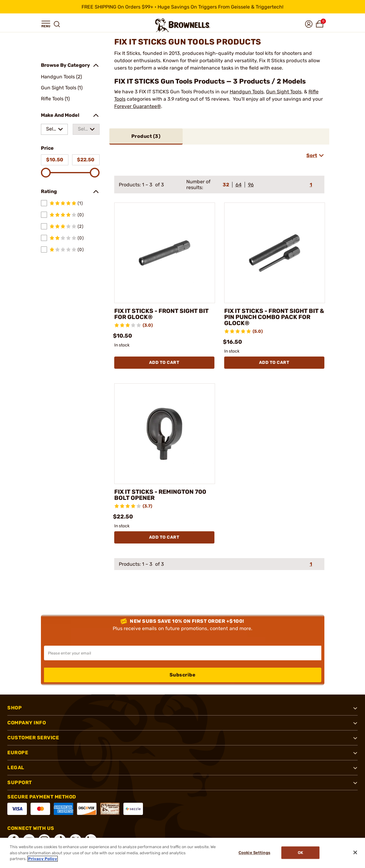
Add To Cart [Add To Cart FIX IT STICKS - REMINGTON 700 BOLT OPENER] (164, 537)
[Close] (355, 852)
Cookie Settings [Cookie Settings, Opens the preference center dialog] (254, 853)
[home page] (183, 25)
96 (251, 185)
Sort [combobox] (312, 155)
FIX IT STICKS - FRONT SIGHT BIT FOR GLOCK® (163, 314)
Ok (301, 853)
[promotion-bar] (182, 7)
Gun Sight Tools (284, 92)
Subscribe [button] (183, 675)
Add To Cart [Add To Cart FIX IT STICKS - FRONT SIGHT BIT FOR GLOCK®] (164, 362)
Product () (146, 136)
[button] (46, 24)
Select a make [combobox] (51, 130)
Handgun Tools (247, 92)
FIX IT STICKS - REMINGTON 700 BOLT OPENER (162, 495)
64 (239, 185)
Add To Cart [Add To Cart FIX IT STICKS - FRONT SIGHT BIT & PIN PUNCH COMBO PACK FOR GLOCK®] (274, 362)
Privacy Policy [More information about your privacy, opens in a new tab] (43, 859)
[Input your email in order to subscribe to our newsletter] (183, 653)
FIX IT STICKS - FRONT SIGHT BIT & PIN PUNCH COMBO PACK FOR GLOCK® (273, 317)
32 (226, 185)
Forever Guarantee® (138, 106)
